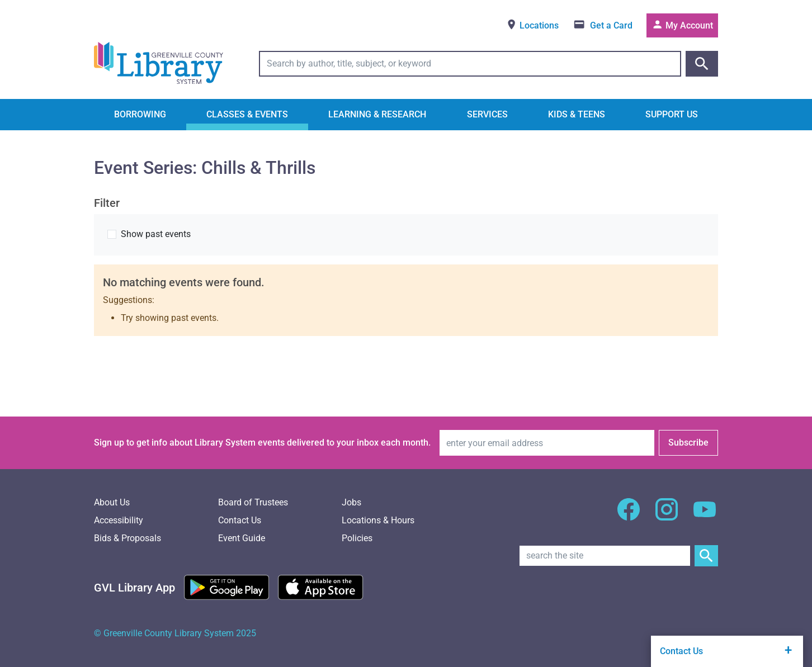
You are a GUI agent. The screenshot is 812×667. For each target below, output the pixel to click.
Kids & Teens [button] (577, 114)
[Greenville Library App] (134, 588)
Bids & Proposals (128, 538)
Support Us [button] (672, 114)
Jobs (351, 502)
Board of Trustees (253, 502)
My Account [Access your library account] (682, 25)
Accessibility (119, 520)
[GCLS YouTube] (705, 516)
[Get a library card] (603, 25)
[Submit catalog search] (702, 64)
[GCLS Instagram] (667, 516)
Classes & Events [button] (247, 114)
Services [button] (487, 114)
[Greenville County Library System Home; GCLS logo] (159, 64)
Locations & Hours (378, 520)
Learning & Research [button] (377, 114)
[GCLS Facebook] (629, 516)
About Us (112, 502)
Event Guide (242, 538)
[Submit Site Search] (706, 556)
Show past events (156, 234)
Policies (357, 538)
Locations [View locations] (532, 25)
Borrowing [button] (140, 114)
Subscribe (688, 443)
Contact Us (240, 520)
